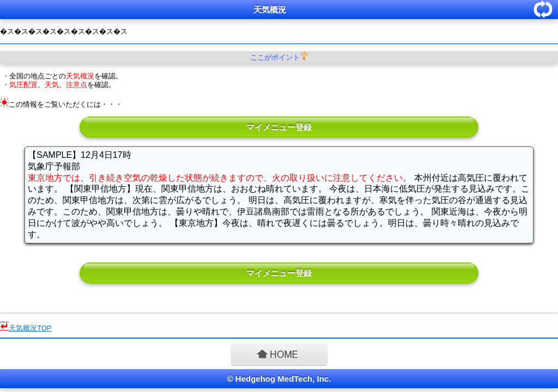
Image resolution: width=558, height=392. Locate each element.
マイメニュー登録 (279, 127)
